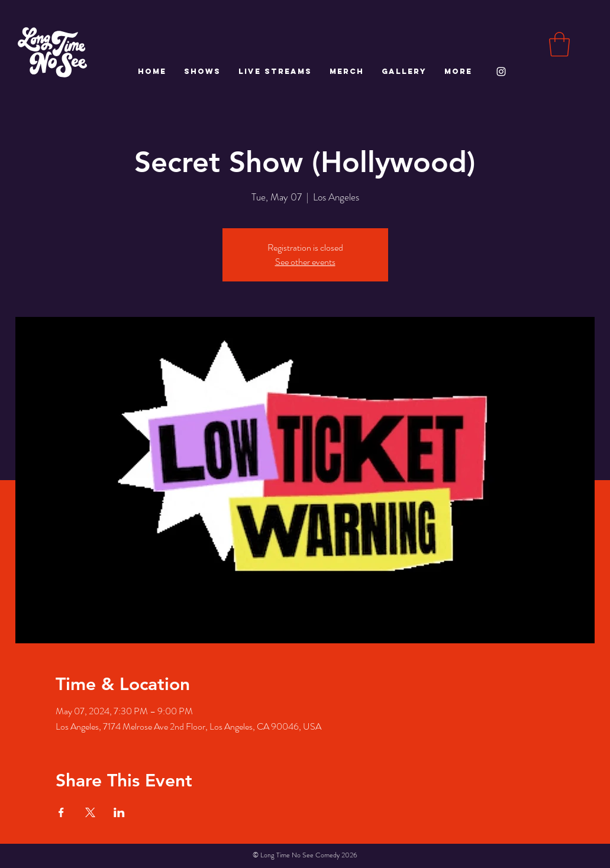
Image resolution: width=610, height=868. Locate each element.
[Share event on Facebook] (61, 812)
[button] (559, 44)
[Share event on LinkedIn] (119, 812)
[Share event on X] (90, 812)
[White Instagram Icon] (501, 72)
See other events (305, 262)
